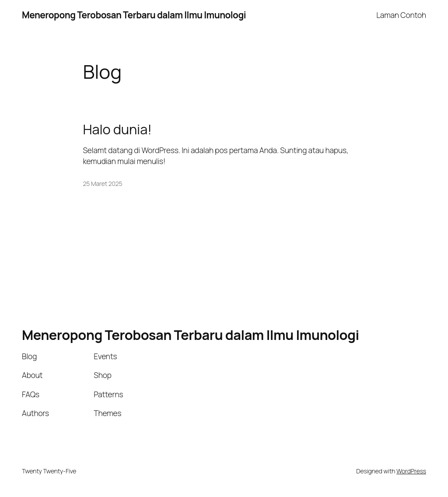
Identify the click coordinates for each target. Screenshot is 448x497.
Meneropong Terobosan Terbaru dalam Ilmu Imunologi (134, 15)
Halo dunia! (117, 129)
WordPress (411, 471)
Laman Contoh (401, 15)
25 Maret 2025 (103, 184)
